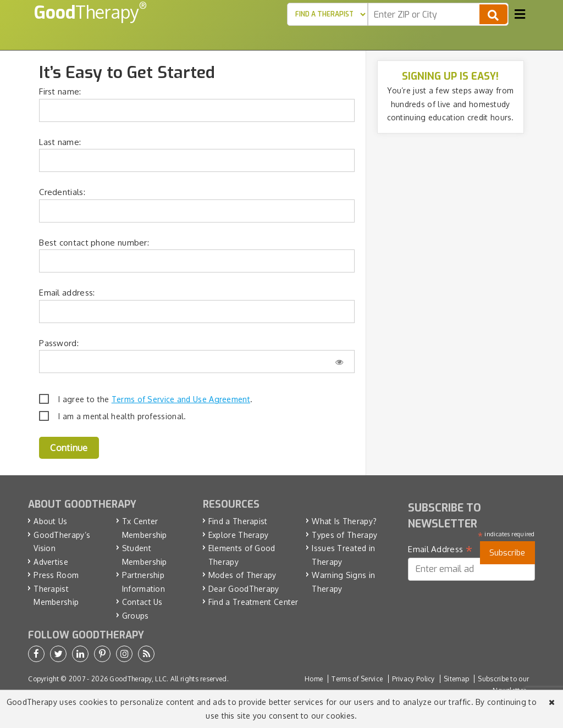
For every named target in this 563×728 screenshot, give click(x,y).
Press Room (56, 575)
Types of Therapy (344, 535)
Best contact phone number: (94, 243)
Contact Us (142, 602)
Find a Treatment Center (253, 602)
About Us (50, 521)
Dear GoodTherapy (244, 589)
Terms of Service (357, 679)
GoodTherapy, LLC (138, 679)
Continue (69, 448)
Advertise (51, 562)
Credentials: (62, 192)
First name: (60, 91)
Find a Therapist (238, 521)
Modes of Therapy (242, 575)
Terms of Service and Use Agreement (181, 399)
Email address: (67, 293)
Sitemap (456, 679)
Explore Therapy (239, 535)
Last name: (60, 142)
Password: (59, 343)
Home (314, 679)
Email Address (440, 549)
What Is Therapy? (344, 521)
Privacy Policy (413, 679)
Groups (136, 616)
